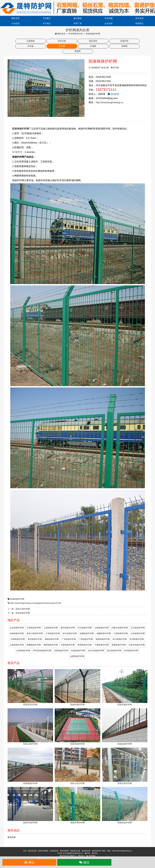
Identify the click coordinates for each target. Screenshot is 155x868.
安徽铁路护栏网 (87, 633)
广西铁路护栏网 (86, 639)
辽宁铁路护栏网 (138, 628)
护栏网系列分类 (76, 34)
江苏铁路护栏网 (53, 633)
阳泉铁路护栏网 (17, 599)
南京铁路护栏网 (114, 651)
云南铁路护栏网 (17, 645)
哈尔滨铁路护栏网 (96, 651)
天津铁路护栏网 (34, 628)
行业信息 (15, 24)
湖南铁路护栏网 (52, 639)
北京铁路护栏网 (17, 628)
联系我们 (140, 24)
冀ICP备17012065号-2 (68, 856)
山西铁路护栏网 (102, 628)
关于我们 (47, 24)
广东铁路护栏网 (69, 639)
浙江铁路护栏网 (70, 633)
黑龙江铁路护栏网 (35, 633)
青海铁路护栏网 (85, 645)
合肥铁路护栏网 (77, 656)
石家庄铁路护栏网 (137, 645)
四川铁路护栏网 (120, 639)
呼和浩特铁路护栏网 (42, 651)
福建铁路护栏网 (104, 633)
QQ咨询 (113, 94)
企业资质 (109, 24)
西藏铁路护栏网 (34, 645)
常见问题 (109, 18)
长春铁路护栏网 (78, 651)
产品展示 (47, 18)
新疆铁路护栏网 (119, 645)
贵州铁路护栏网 (137, 639)
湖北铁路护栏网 (35, 639)
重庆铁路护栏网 (68, 628)
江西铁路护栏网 (121, 633)
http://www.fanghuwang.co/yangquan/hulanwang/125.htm (36, 603)
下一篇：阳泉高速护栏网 (19, 613)
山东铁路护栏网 (138, 633)
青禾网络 (91, 856)
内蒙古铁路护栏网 (120, 628)
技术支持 (140, 18)
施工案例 (78, 18)
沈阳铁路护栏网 (61, 651)
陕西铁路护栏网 (51, 645)
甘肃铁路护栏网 (68, 645)
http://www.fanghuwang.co (109, 102)
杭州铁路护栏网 (131, 651)
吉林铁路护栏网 (17, 633)
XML (88, 853)
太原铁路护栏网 (23, 651)
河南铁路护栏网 (18, 639)
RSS (95, 853)
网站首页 (15, 18)
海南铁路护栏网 (103, 639)
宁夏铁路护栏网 (102, 645)
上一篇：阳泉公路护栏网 (19, 609)
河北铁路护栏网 (85, 628)
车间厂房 (78, 24)
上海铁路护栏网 (51, 628)
